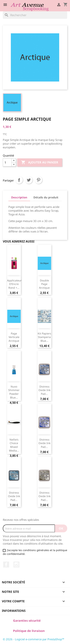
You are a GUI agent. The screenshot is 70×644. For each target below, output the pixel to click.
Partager (19, 180)
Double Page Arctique (44, 284)
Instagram (16, 565)
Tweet (29, 180)
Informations (14, 611)
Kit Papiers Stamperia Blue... (44, 337)
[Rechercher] (35, 15)
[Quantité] (7, 162)
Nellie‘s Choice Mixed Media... (14, 445)
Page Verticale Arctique (14, 337)
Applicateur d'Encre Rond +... (14, 284)
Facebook (6, 565)
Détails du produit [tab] (46, 197)
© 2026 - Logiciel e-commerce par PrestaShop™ (34, 639)
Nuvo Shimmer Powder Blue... (14, 392)
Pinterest (38, 180)
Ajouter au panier (40, 162)
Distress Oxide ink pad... (44, 390)
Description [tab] (19, 197)
